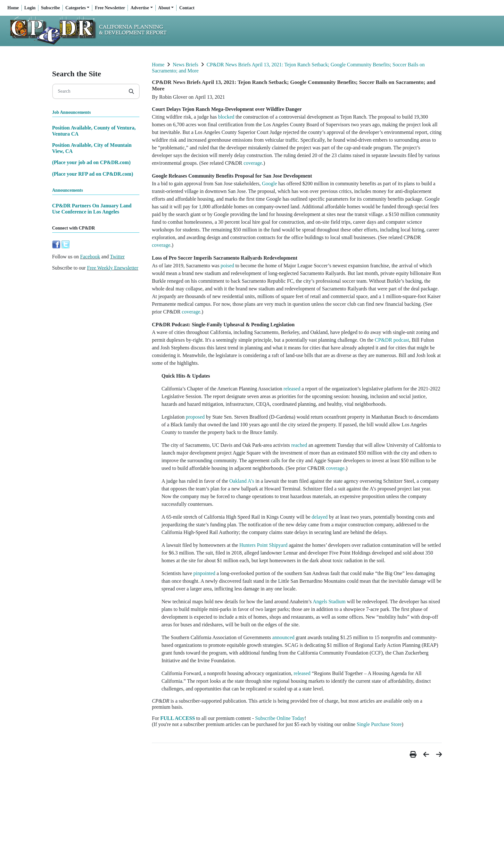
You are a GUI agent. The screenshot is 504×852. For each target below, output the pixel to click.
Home (13, 8)
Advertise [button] (140, 8)
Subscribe (50, 8)
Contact (187, 8)
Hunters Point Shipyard (263, 545)
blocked (226, 117)
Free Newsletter (110, 8)
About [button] (164, 8)
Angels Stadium (329, 601)
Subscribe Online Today (280, 718)
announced (283, 637)
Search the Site (77, 74)
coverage (253, 163)
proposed (195, 417)
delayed (320, 517)
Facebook (90, 257)
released (292, 389)
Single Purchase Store (379, 724)
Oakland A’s (242, 481)
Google (269, 184)
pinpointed (204, 573)
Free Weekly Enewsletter (112, 268)
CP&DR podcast (392, 340)
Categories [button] (76, 8)
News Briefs (186, 65)
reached (299, 445)
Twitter (117, 257)
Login (30, 8)
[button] (414, 754)
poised (227, 266)
